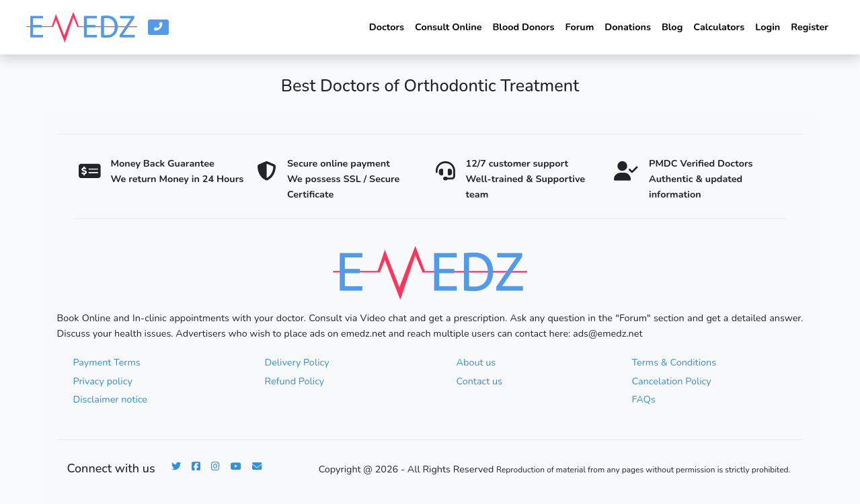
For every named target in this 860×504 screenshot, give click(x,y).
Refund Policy (295, 381)
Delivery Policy (297, 362)
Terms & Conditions (674, 362)
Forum (580, 27)
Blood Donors (523, 27)
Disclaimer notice (110, 399)
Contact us (479, 381)
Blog (672, 27)
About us (476, 362)
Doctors (387, 27)
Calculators (719, 27)
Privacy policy (103, 381)
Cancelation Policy (672, 381)
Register (810, 27)
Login (768, 27)
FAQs (644, 399)
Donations (628, 27)
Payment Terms (107, 362)
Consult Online (448, 27)
